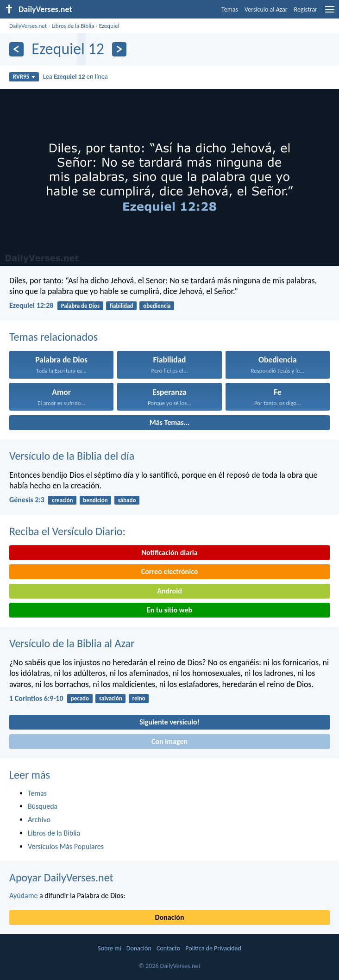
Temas (230, 9)
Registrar (306, 9)
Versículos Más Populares (66, 846)
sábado (127, 500)
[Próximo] (119, 49)
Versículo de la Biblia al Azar (72, 643)
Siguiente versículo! (169, 722)
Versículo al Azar (266, 9)
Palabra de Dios (80, 306)
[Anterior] (16, 49)
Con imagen (169, 741)
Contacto (168, 948)
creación (62, 500)
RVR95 (24, 77)
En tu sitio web (169, 610)
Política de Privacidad (213, 948)
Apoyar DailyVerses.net (61, 877)
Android (169, 591)
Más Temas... (170, 422)
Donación (170, 917)
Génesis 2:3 (27, 500)
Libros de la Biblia (73, 26)
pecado (80, 698)
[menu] (330, 13)
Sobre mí (109, 948)
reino (138, 698)
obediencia (157, 306)
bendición (95, 500)
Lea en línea (75, 76)
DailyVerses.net (28, 26)
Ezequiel (109, 26)
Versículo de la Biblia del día (72, 456)
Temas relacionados (53, 337)
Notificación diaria (169, 552)
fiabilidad (122, 306)
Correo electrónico (170, 571)
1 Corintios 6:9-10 (36, 698)
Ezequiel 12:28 (31, 305)
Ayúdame (23, 896)
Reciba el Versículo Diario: (67, 531)
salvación (111, 698)
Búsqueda (43, 806)
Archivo (39, 820)
